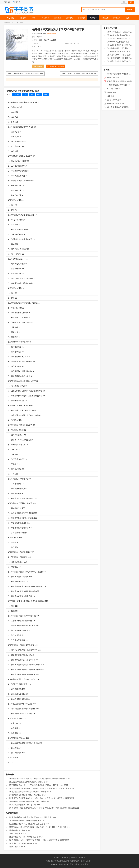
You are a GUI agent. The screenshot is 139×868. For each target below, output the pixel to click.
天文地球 (93, 18)
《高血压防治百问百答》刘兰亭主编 (22, 805)
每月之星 (111, 96)
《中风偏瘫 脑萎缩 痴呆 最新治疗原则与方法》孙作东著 (30, 817)
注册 (131, 2)
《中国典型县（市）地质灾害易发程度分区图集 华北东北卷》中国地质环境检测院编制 (41, 808)
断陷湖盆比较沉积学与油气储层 (119, 81)
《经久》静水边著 (15, 834)
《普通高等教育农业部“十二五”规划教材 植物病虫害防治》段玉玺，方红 (36, 785)
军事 (34, 18)
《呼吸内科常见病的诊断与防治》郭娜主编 (25, 795)
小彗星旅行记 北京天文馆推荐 (119, 85)
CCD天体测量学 (114, 89)
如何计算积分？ (52, 34)
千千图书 (21, 10)
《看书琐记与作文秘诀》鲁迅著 (20, 843)
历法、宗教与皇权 (114, 100)
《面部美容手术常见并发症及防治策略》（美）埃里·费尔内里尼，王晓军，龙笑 (39, 788)
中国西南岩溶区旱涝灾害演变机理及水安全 (28, 74)
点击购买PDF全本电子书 (55, 66)
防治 (39, 95)
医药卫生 (58, 18)
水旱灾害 (16, 95)
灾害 (32, 95)
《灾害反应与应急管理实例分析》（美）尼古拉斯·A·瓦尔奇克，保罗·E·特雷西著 (39, 798)
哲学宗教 (81, 18)
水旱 (25, 95)
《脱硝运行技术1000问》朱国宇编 (119, 55)
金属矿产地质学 (113, 78)
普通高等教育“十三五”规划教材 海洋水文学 (82, 74)
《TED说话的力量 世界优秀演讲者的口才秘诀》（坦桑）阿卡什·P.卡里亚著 (37, 827)
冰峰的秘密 (112, 92)
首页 (13, 22)
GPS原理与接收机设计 (116, 103)
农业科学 (46, 18)
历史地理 (69, 18)
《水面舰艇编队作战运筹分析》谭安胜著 (24, 821)
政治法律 (117, 18)
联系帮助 (17, 2)
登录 (124, 2)
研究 (46, 95)
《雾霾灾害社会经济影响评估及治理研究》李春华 (27, 792)
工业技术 (105, 18)
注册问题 (65, 858)
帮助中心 (74, 858)
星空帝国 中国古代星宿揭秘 (118, 107)
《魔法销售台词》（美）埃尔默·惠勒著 (23, 837)
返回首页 (7, 2)
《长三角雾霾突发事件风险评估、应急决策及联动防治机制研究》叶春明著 (37, 779)
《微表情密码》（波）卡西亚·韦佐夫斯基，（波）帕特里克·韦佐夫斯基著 (36, 840)
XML (83, 864)
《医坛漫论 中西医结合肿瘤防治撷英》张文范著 (27, 782)
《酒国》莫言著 (14, 847)
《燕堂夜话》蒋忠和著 (17, 830)
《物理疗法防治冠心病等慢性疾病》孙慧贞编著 (26, 801)
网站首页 (10, 18)
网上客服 (82, 858)
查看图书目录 (38, 66)
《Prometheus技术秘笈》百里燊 (118, 42)
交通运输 (22, 18)
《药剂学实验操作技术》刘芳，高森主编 (122, 48)
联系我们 (57, 858)
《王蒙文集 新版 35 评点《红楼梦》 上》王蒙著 (27, 824)
